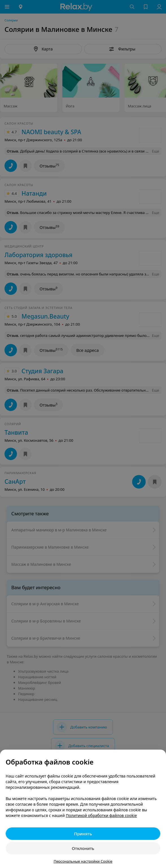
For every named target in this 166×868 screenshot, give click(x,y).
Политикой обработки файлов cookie (101, 815)
